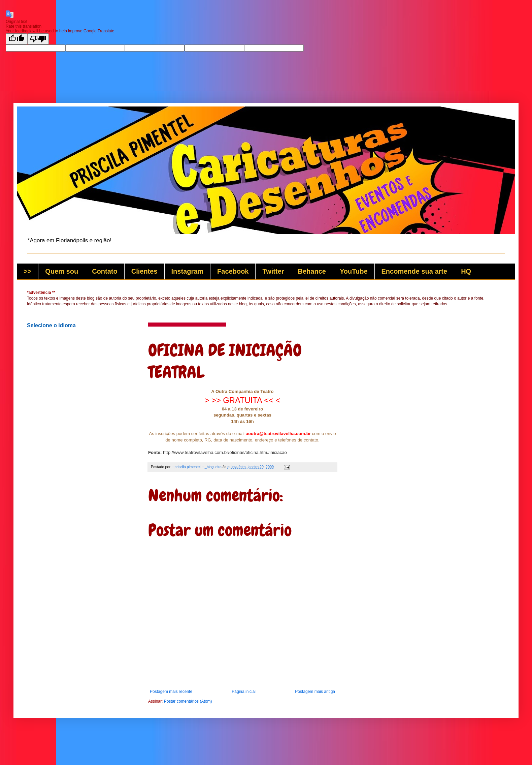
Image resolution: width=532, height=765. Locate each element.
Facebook (233, 271)
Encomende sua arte (414, 271)
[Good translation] (16, 39)
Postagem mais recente (171, 692)
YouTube (354, 271)
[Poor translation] (38, 39)
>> (27, 271)
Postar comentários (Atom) (188, 701)
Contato (105, 271)
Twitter (273, 271)
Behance (312, 271)
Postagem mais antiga (315, 692)
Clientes (144, 271)
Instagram (188, 271)
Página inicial (244, 692)
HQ (466, 271)
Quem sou (62, 271)
